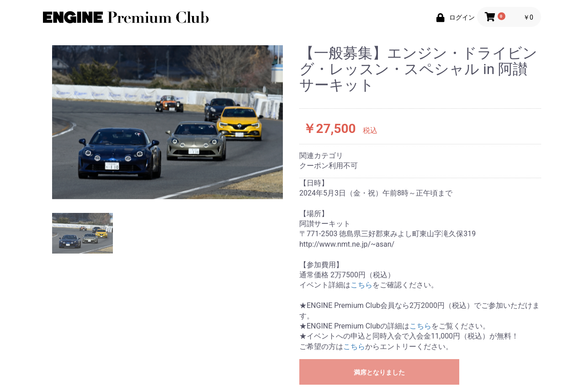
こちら (361, 285)
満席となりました (379, 372)
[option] (167, 122)
